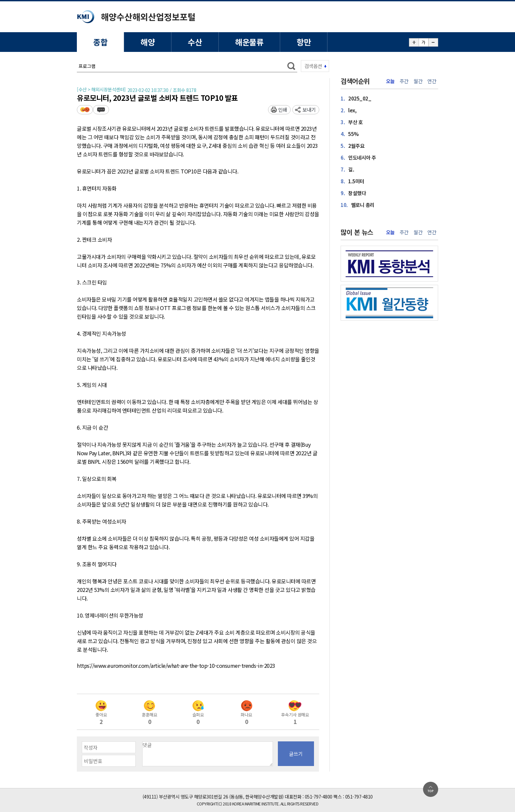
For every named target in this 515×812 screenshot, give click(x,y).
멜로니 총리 (358, 205)
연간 (432, 81)
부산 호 (352, 122)
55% (350, 134)
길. (347, 169)
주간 (404, 81)
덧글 (101, 110)
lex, (348, 110)
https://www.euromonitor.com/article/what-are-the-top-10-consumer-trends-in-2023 (176, 666)
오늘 (390, 81)
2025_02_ (356, 98)
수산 (195, 42)
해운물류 (249, 42)
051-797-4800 (319, 797)
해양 (148, 42)
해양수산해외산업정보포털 (148, 17)
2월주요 (352, 146)
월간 (418, 81)
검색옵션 (313, 66)
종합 (100, 42)
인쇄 (283, 110)
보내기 (309, 110)
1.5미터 (352, 181)
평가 (85, 110)
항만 (304, 42)
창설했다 (353, 193)
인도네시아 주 (358, 158)
